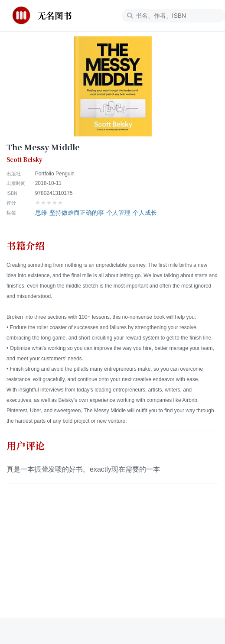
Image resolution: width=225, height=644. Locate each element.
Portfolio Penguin (55, 174)
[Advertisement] (112, 557)
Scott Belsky (24, 160)
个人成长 (145, 213)
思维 (41, 213)
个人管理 (118, 213)
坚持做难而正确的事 (77, 213)
